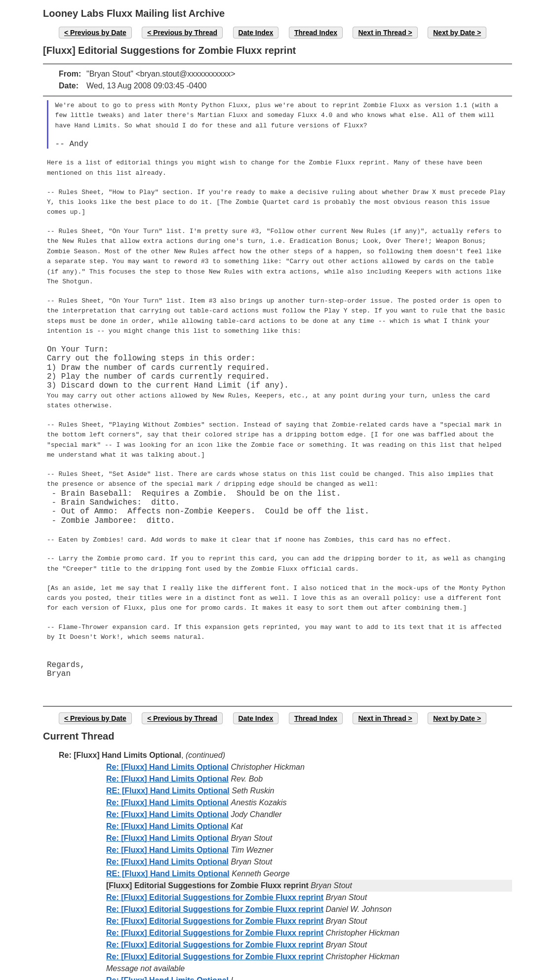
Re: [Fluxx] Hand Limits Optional (167, 733)
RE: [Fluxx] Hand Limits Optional (168, 757)
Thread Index (316, 33)
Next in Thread (382, 33)
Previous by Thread (185, 33)
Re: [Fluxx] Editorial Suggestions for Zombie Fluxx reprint (215, 864)
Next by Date (454, 33)
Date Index (256, 33)
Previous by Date (98, 33)
